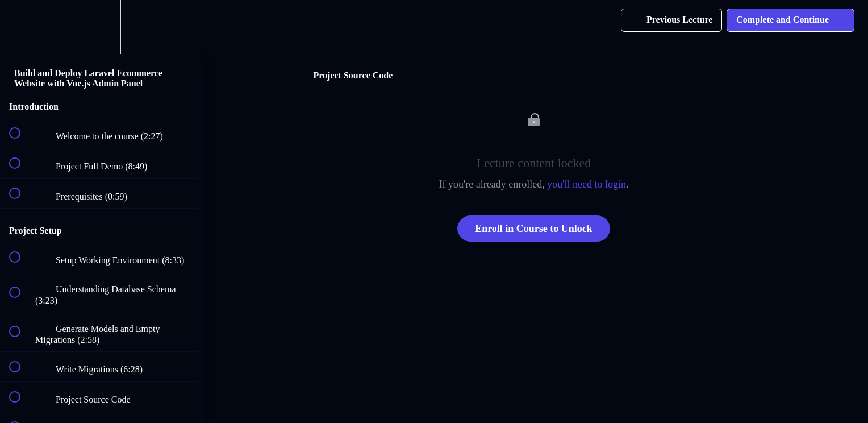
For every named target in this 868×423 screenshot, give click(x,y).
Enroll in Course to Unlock (534, 229)
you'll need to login (587, 184)
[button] (21, 27)
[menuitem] (99, 27)
